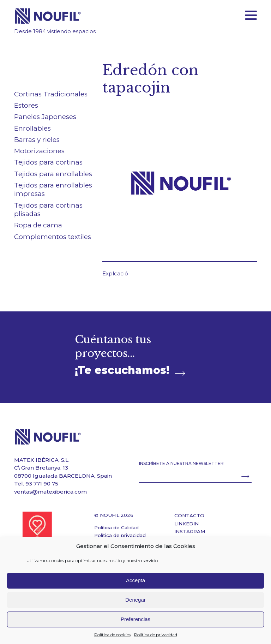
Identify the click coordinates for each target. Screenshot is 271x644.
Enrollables (32, 128)
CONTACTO (189, 515)
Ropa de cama (38, 225)
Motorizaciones (39, 151)
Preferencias (135, 619)
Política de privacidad (156, 635)
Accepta (135, 580)
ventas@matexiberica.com (50, 492)
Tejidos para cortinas (48, 162)
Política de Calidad (116, 527)
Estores (26, 105)
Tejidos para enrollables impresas (53, 190)
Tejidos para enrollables (53, 174)
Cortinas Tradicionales (51, 94)
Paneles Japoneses (45, 117)
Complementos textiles (53, 237)
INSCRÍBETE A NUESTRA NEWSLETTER (181, 463)
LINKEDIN (186, 524)
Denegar (135, 600)
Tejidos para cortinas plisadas (48, 210)
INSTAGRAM (190, 531)
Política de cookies (112, 635)
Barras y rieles (37, 140)
